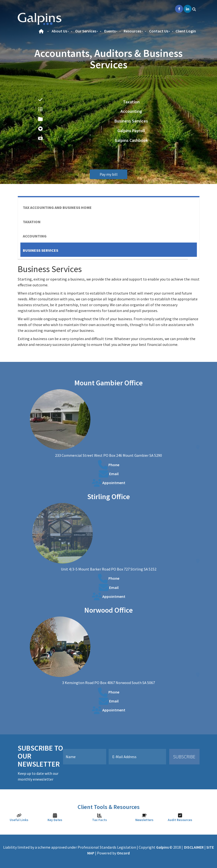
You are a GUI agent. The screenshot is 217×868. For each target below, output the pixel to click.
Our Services (86, 31)
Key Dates (55, 820)
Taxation (131, 102)
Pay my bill (109, 172)
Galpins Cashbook (131, 140)
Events (110, 31)
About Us (59, 31)
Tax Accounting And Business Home (57, 207)
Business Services (131, 121)
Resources (132, 31)
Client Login (186, 31)
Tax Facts (100, 820)
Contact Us (159, 31)
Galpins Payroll (131, 131)
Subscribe (184, 757)
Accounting (131, 111)
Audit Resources (180, 820)
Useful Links (19, 820)
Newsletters (144, 820)
